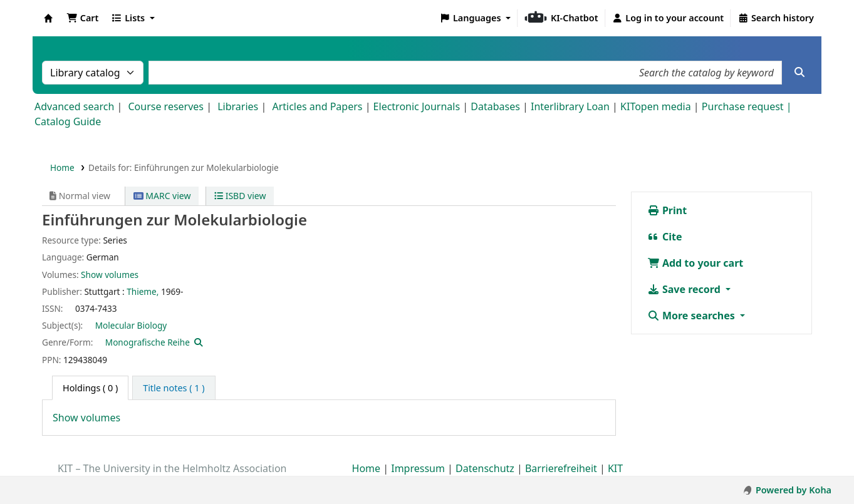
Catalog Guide (68, 121)
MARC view (162, 196)
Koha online (48, 18)
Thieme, (143, 291)
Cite (665, 237)
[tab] (174, 388)
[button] (82, 18)
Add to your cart (695, 263)
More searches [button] (692, 316)
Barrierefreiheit (561, 468)
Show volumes (110, 275)
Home (62, 167)
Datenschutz (485, 468)
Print (667, 210)
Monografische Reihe (148, 342)
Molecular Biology (131, 325)
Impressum (418, 468)
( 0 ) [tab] (90, 388)
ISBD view (240, 196)
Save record (685, 289)
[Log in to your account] (668, 18)
